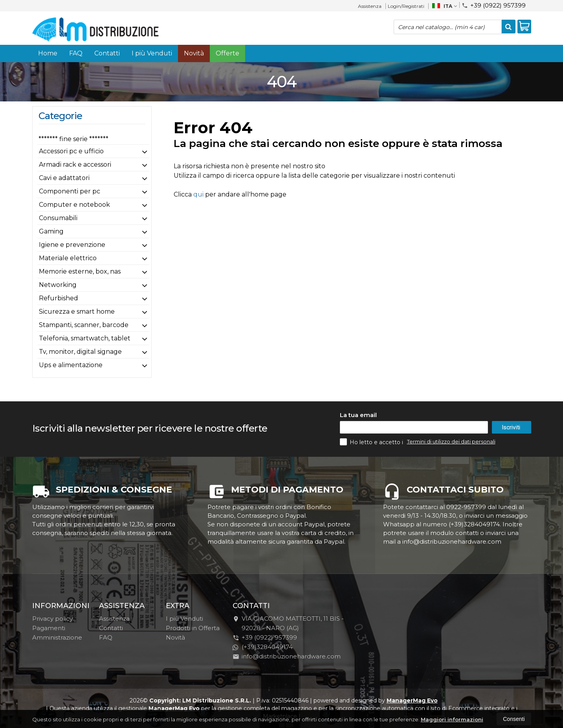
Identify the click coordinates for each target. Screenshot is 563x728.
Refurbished (59, 298)
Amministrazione (57, 637)
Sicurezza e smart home (77, 312)
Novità (194, 53)
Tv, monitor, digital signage (80, 352)
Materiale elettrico (68, 258)
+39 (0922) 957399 (494, 5)
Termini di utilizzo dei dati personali (451, 441)
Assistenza (370, 6)
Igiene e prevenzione (72, 245)
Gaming (51, 231)
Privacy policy (52, 619)
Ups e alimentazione (71, 365)
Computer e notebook (74, 205)
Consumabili (58, 218)
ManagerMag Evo (412, 700)
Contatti (107, 53)
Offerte (227, 53)
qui (198, 194)
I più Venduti (152, 53)
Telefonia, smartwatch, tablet (85, 338)
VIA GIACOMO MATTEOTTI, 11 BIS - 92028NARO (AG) (288, 623)
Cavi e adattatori (64, 178)
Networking (58, 285)
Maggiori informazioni (452, 719)
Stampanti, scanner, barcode (84, 325)
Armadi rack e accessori (75, 165)
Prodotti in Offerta (193, 628)
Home (48, 53)
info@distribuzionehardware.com (287, 656)
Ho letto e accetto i (372, 442)
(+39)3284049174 (263, 647)
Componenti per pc (70, 191)
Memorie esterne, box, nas (80, 271)
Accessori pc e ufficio (71, 151)
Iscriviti (511, 427)
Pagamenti (49, 628)
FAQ (76, 53)
